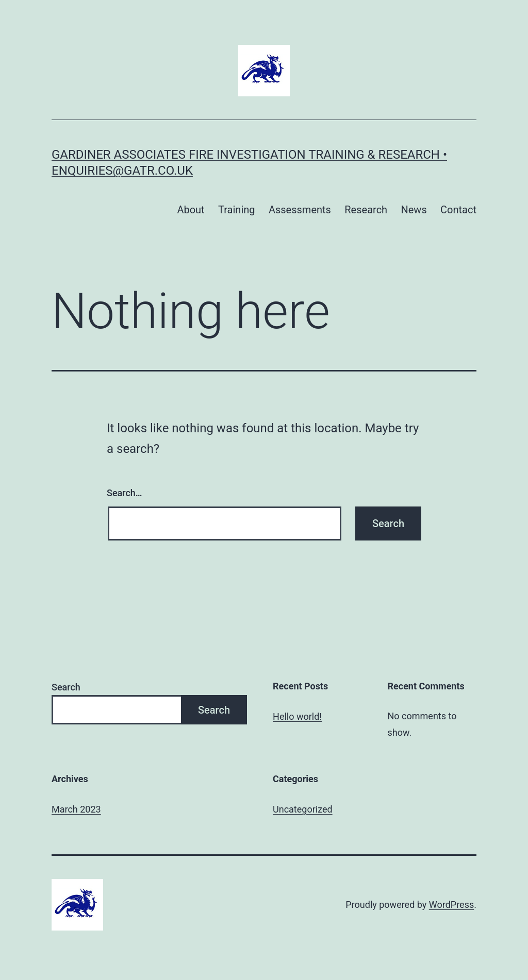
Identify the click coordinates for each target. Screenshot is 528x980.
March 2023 (76, 809)
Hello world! (297, 716)
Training (237, 210)
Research (366, 210)
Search (66, 687)
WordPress (451, 905)
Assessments (300, 210)
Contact (458, 210)
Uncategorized (303, 809)
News (414, 210)
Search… (125, 493)
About (191, 210)
